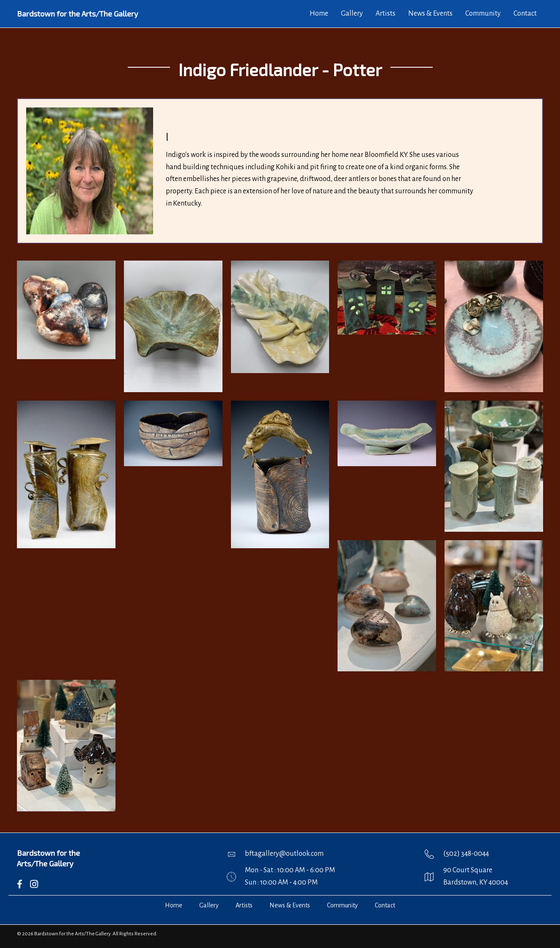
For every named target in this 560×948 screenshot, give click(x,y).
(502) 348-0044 (466, 854)
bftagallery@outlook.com (284, 854)
